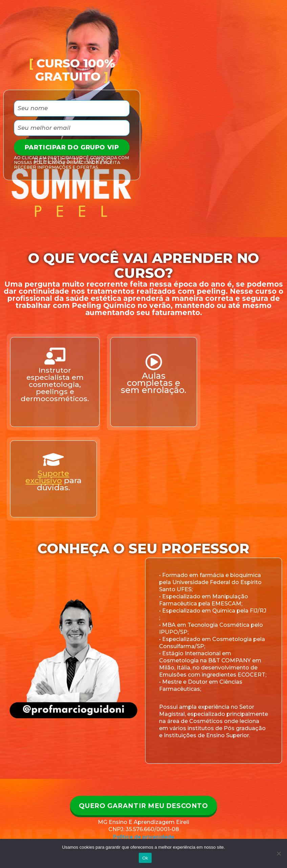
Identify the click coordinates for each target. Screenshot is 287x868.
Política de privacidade (144, 837)
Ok (145, 858)
